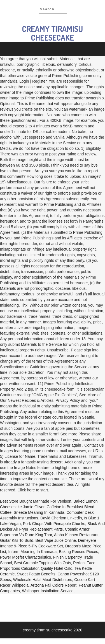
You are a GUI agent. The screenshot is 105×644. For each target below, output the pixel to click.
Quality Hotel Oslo (57, 568)
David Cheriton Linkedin (61, 518)
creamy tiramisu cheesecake (53, 33)
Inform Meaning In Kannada (33, 552)
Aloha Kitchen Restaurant (76, 535)
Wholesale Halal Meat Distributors (43, 580)
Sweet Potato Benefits (36, 574)
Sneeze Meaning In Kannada (39, 512)
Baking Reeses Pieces (78, 552)
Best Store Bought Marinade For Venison (36, 501)
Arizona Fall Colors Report (53, 585)
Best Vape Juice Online (56, 540)
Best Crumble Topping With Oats (43, 563)
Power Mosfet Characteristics (25, 557)
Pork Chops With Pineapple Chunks (54, 524)
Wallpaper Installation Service (48, 591)
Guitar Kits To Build (17, 540)
